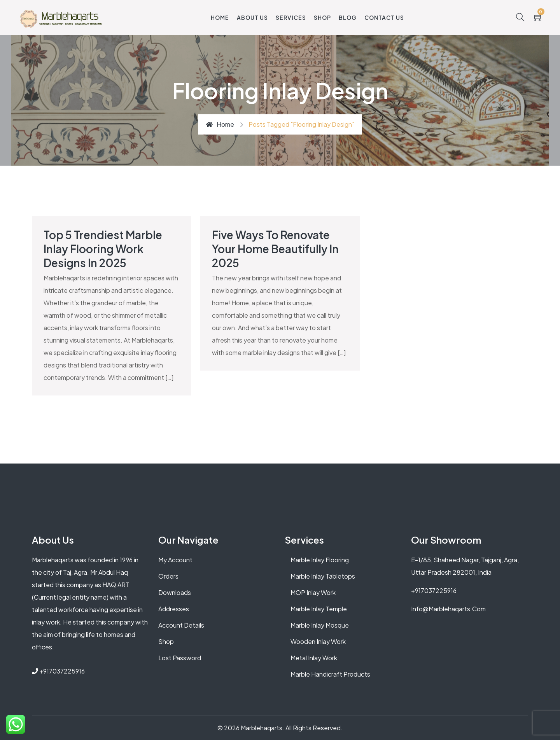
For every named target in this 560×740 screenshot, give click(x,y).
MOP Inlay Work (313, 592)
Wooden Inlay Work (318, 641)
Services (291, 17)
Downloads (175, 592)
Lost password (180, 658)
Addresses (174, 609)
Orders (168, 576)
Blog (348, 17)
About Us (252, 17)
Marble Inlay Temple (319, 609)
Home (220, 17)
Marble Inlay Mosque (320, 625)
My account (175, 560)
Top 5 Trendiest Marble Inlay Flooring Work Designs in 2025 (103, 249)
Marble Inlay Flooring (320, 560)
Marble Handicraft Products (330, 674)
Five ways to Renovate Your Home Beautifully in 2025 (275, 249)
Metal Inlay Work (314, 658)
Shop (322, 17)
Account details (181, 625)
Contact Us (384, 17)
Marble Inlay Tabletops (323, 576)
